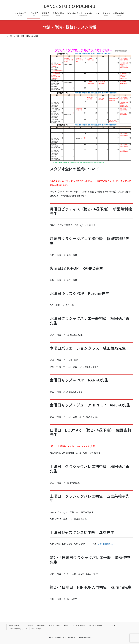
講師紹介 (41, 625)
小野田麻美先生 (106, 544)
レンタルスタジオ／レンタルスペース (88, 625)
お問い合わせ (14, 625)
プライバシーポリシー (18, 629)
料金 (66, 625)
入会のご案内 (54, 625)
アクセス (112, 625)
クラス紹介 (29, 625)
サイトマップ (37, 629)
